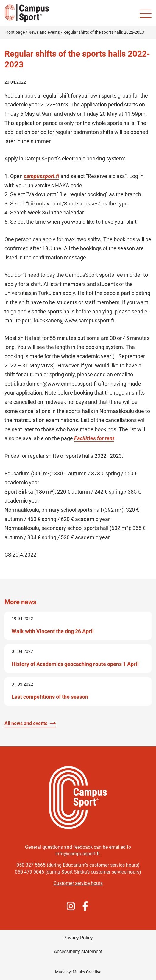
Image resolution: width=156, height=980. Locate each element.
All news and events (26, 723)
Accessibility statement (78, 952)
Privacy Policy (78, 938)
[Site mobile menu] (146, 14)
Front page (15, 32)
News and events (44, 32)
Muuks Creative (87, 972)
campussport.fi (42, 176)
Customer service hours (78, 883)
